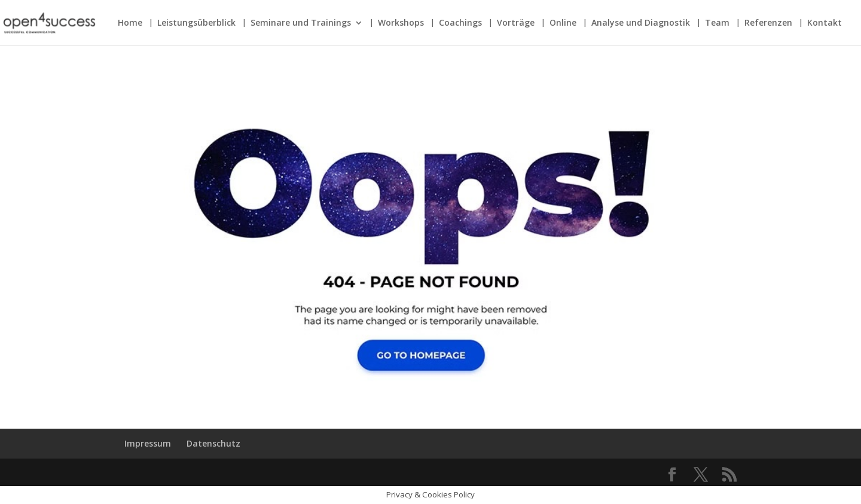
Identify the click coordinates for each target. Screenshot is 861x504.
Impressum (148, 443)
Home (130, 23)
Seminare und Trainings (301, 23)
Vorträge (516, 23)
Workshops (401, 23)
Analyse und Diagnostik (641, 23)
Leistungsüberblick (196, 23)
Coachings (460, 23)
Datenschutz (213, 443)
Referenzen (768, 23)
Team (717, 23)
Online (563, 23)
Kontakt (825, 23)
